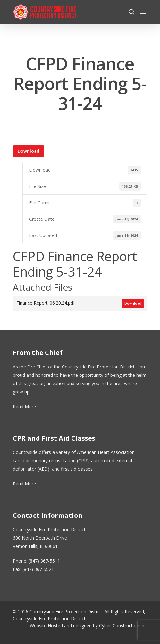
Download (29, 151)
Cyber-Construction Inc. (123, 626)
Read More (24, 406)
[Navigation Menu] (144, 12)
